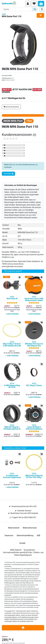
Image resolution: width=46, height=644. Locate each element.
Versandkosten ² (17, 308)
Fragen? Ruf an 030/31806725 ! (24, 517)
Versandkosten (29, 550)
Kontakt (22, 543)
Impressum (9, 535)
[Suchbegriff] (17, 9)
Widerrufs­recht (14, 528)
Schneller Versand (24, 511)
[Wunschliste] (34, 4)
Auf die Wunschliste (11, 107)
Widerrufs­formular (30, 528)
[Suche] (35, 9)
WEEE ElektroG (16, 550)
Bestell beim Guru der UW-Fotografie (24, 513)
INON (4, 14)
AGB (38, 535)
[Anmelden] (28, 4)
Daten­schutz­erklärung (25, 535)
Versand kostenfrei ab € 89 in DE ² (24, 506)
